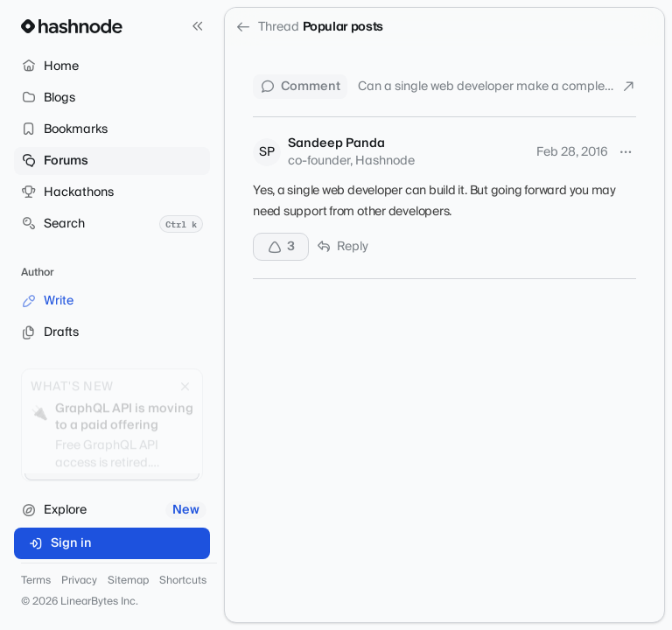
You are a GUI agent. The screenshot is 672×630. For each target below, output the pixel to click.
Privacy (79, 581)
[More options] (626, 152)
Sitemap (128, 581)
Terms (36, 581)
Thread (267, 27)
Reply (342, 247)
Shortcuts (183, 581)
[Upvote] (281, 247)
